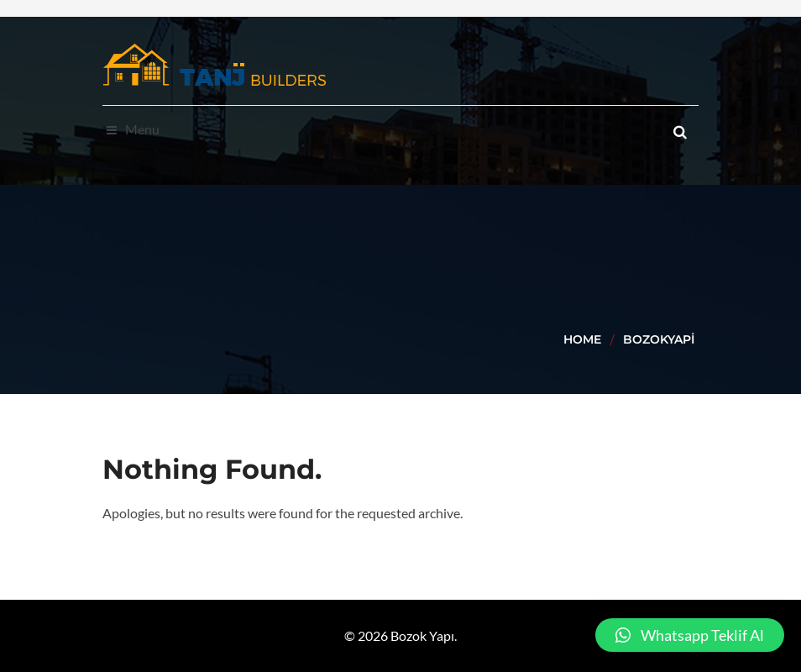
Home (582, 339)
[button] (690, 635)
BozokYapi (659, 339)
